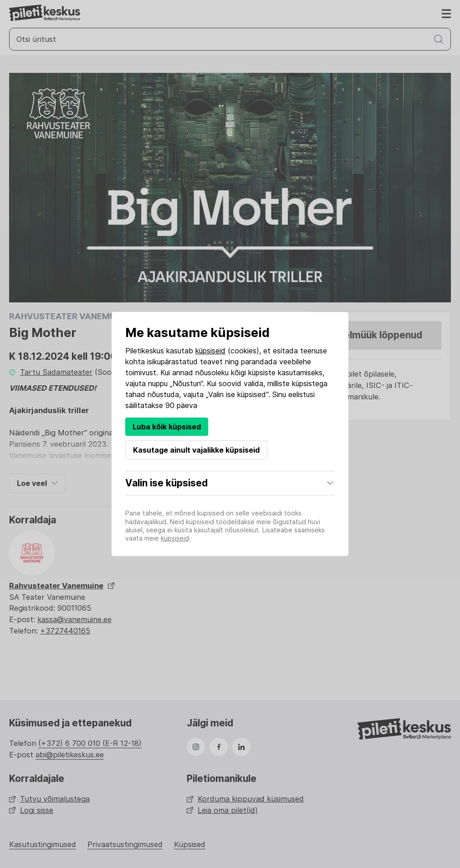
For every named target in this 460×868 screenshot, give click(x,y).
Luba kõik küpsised (167, 427)
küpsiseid (210, 351)
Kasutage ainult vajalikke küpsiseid (196, 450)
